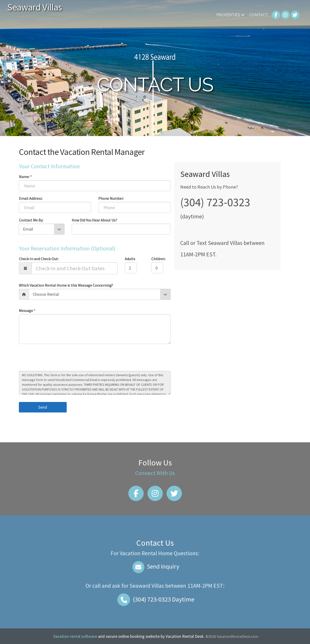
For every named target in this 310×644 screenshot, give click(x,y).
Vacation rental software (75, 636)
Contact (259, 15)
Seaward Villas (35, 7)
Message (27, 311)
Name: (25, 177)
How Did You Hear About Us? (94, 220)
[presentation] (55, 358)
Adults (130, 259)
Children (158, 259)
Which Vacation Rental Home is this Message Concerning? (66, 285)
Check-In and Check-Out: (39, 259)
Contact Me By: (31, 220)
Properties (230, 15)
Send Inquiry (155, 566)
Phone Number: (111, 198)
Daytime (155, 599)
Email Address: (31, 198)
